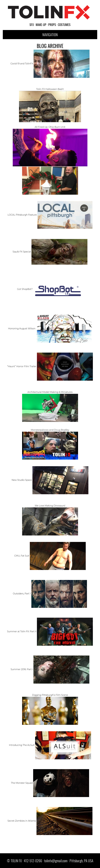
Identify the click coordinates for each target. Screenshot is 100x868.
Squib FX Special (50, 252)
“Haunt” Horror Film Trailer (50, 366)
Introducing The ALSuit (50, 745)
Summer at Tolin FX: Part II (50, 631)
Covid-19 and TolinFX (50, 64)
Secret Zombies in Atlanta (50, 821)
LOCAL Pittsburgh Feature (50, 215)
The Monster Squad (50, 783)
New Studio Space (50, 480)
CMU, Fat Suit (50, 556)
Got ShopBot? (50, 289)
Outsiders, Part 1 (50, 594)
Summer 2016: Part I (50, 669)
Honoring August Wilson (50, 329)
